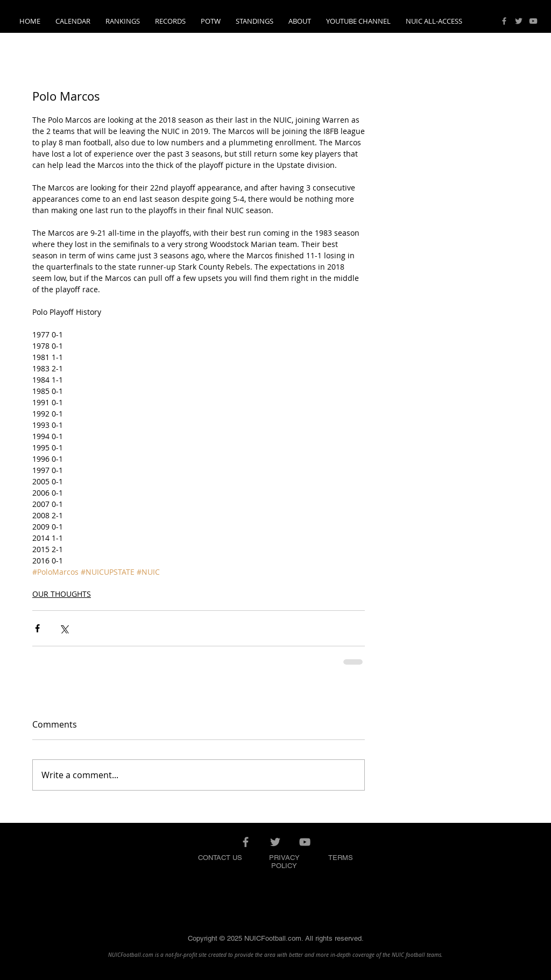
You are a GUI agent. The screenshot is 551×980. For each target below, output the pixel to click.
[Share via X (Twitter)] (64, 628)
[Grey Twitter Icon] (519, 21)
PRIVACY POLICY (284, 862)
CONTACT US (220, 858)
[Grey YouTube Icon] (533, 21)
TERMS (341, 858)
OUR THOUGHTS (62, 594)
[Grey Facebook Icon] (504, 21)
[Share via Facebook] (37, 628)
